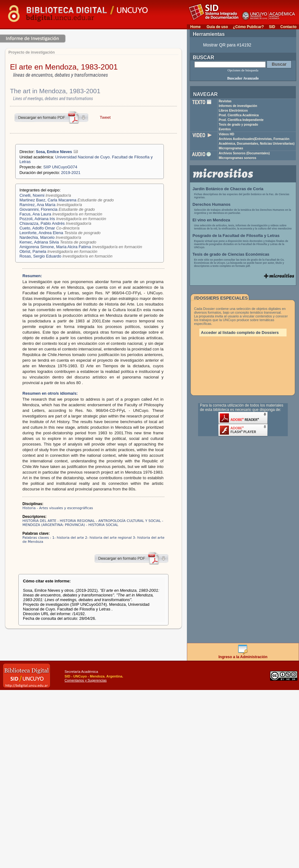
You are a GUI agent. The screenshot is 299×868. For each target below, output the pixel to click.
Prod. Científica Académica (239, 115)
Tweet (105, 117)
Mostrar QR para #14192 (227, 45)
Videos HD (226, 134)
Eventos (225, 129)
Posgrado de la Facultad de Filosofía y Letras (236, 236)
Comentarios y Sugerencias (85, 680)
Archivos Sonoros (244, 153)
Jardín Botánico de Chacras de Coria (228, 189)
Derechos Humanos (211, 204)
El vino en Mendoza (211, 220)
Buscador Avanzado (243, 78)
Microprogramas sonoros (237, 158)
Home (195, 27)
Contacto (288, 27)
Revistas (225, 101)
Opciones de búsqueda (243, 70)
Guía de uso (217, 27)
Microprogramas (231, 148)
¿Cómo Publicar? (248, 27)
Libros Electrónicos (233, 111)
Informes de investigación (238, 106)
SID (272, 27)
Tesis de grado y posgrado (238, 125)
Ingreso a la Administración (243, 655)
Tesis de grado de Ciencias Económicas (231, 254)
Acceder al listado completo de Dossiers (240, 333)
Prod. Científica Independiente (241, 120)
